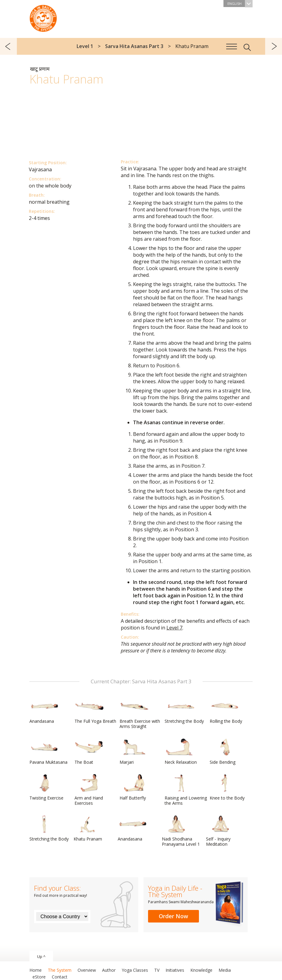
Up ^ (41, 956)
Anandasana (44, 711)
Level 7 (174, 628)
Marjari (134, 752)
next (274, 46)
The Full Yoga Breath (95, 711)
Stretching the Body (184, 711)
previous (8, 46)
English (240, 4)
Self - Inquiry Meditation (221, 831)
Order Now (173, 916)
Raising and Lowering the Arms (186, 790)
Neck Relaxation (181, 752)
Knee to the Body (227, 787)
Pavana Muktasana (48, 752)
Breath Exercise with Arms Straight (140, 713)
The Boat (89, 752)
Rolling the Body (226, 711)
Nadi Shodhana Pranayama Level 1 (181, 831)
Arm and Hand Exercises (89, 790)
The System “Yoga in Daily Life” (43, 17)
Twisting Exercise (46, 787)
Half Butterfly (134, 787)
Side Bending (224, 752)
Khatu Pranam (88, 828)
